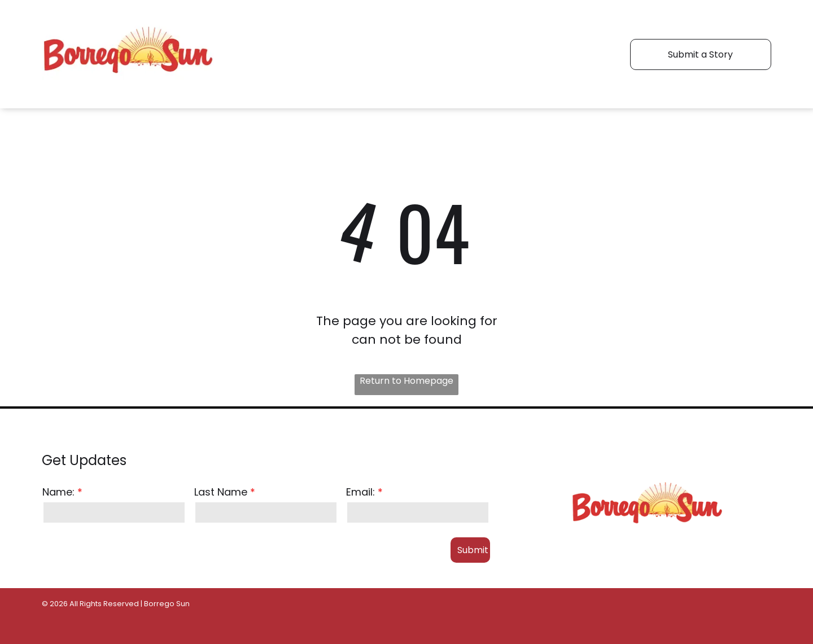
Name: (58, 492)
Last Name (221, 492)
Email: (360, 492)
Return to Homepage (406, 381)
